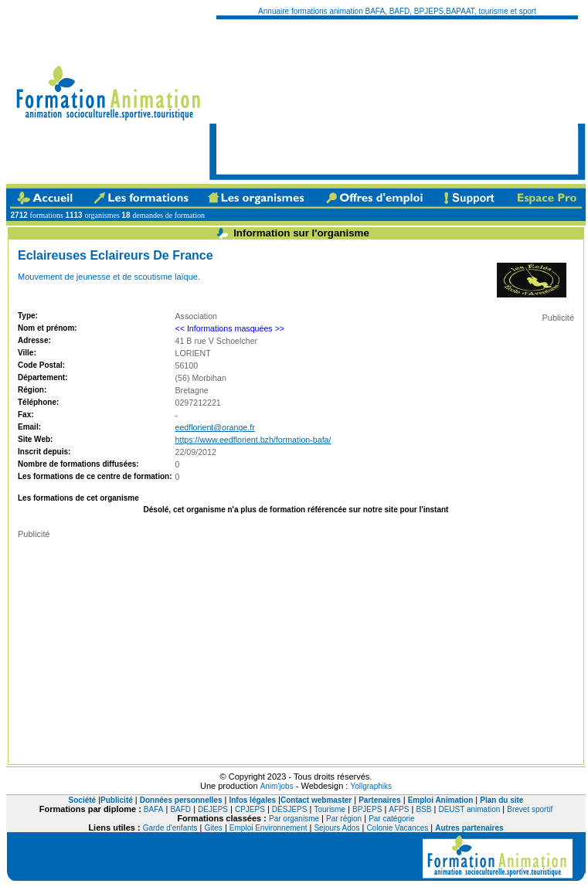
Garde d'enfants (170, 828)
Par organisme (294, 819)
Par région (344, 819)
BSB (423, 809)
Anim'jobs (277, 786)
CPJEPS (250, 809)
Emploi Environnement (269, 828)
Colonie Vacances (397, 828)
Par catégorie (391, 819)
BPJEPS (367, 809)
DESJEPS (290, 809)
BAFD (180, 809)
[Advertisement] (294, 97)
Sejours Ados (336, 828)
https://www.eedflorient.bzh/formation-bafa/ (253, 440)
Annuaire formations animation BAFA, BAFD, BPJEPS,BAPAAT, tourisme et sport (397, 11)
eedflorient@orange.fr (215, 427)
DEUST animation (469, 809)
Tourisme (330, 809)
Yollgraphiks (371, 786)
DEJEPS (213, 809)
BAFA (154, 809)
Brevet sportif (530, 809)
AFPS (399, 809)
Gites (214, 828)
